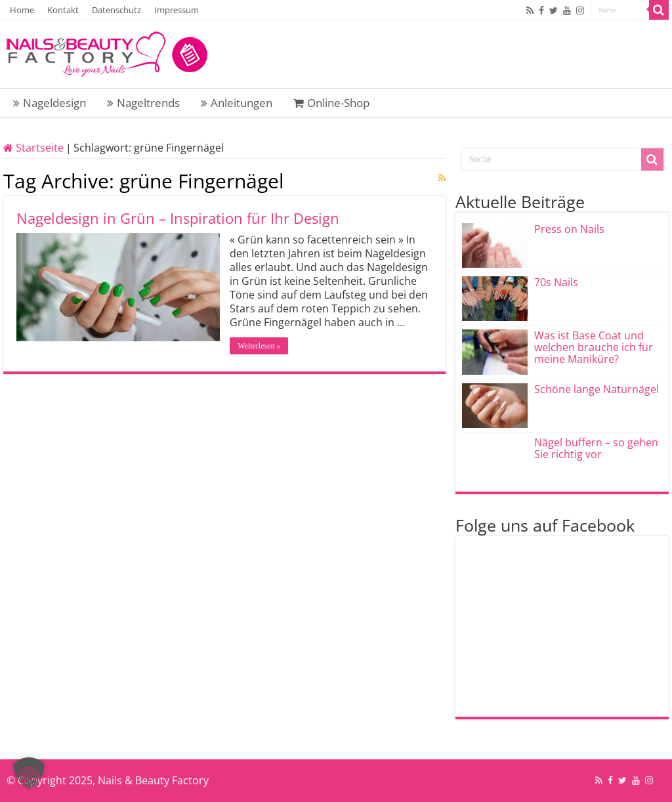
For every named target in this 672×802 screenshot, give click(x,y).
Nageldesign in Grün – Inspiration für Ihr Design (178, 218)
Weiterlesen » (259, 346)
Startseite (33, 148)
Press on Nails (569, 229)
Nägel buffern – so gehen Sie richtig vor (596, 448)
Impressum (177, 10)
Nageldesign (50, 103)
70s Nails (556, 282)
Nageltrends (143, 103)
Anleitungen (237, 103)
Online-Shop (331, 103)
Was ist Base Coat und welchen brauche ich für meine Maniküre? (594, 347)
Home (22, 10)
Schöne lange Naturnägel (597, 389)
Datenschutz (116, 10)
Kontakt (63, 10)
